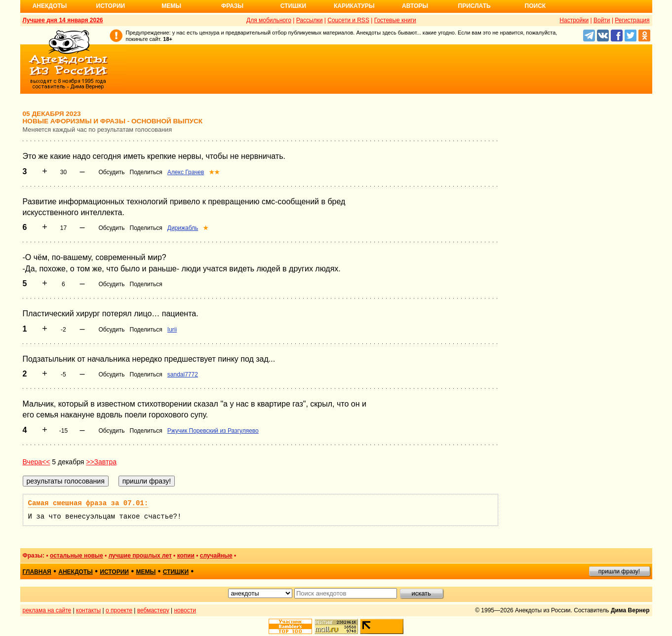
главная (37, 572)
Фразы (232, 6)
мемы (146, 572)
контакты (88, 610)
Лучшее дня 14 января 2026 (63, 20)
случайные (216, 556)
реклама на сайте (47, 610)
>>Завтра (101, 462)
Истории (111, 6)
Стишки (293, 6)
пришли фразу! (619, 571)
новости (185, 610)
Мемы (171, 6)
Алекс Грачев (186, 172)
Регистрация (632, 20)
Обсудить (111, 172)
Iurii (172, 330)
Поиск (535, 6)
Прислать (474, 6)
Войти (602, 20)
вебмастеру (153, 610)
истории (114, 572)
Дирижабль (183, 228)
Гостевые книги (395, 20)
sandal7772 (183, 374)
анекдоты (76, 572)
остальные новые (77, 556)
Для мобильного (269, 20)
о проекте (119, 610)
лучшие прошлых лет (140, 556)
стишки (176, 572)
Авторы (415, 6)
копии (186, 556)
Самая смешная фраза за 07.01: (88, 503)
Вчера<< (37, 462)
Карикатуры (354, 6)
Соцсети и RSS (348, 20)
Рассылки (310, 20)
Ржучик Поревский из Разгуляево (213, 431)
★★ (214, 172)
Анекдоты (50, 6)
